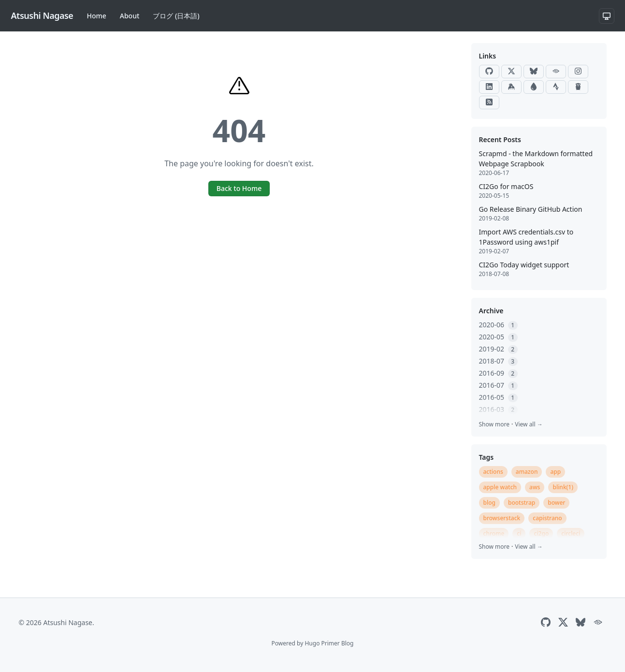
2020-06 (498, 325)
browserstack (502, 518)
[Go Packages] (578, 87)
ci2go (541, 533)
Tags (487, 457)
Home (96, 16)
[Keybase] (511, 87)
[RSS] (489, 102)
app (555, 472)
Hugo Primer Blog (329, 643)
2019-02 (498, 349)
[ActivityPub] (556, 72)
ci (519, 533)
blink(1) (563, 487)
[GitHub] (489, 72)
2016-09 (498, 373)
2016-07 (498, 385)
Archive (491, 311)
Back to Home (239, 188)
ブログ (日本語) (176, 16)
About (130, 16)
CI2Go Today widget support (524, 265)
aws (535, 487)
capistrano (547, 518)
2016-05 (498, 397)
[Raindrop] (534, 87)
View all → (529, 424)
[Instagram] (578, 72)
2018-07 (498, 361)
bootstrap (522, 503)
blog (489, 503)
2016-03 (498, 409)
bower (556, 503)
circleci (571, 533)
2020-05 (498, 337)
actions (493, 472)
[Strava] (556, 87)
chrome (494, 533)
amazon (527, 472)
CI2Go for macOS (506, 186)
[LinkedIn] (489, 87)
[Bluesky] (534, 72)
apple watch (500, 487)
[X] (511, 72)
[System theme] (607, 16)
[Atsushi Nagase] (42, 16)
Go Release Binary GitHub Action (531, 209)
